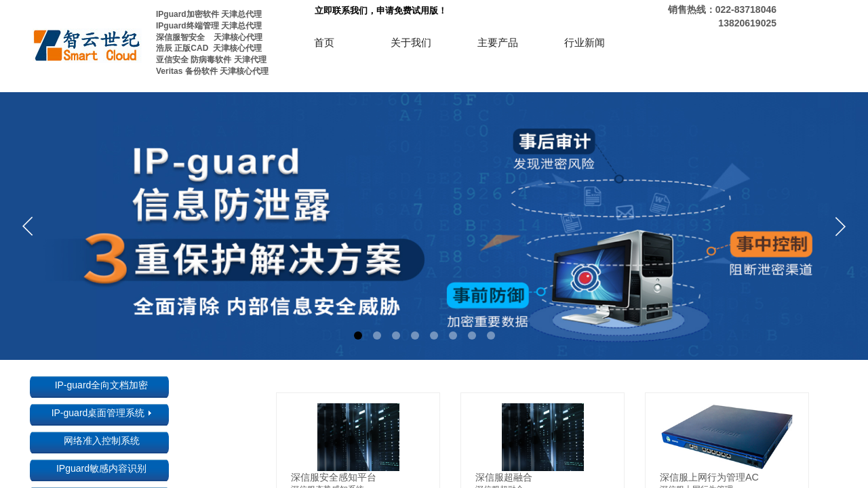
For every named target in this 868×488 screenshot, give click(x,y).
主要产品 (498, 43)
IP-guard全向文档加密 (102, 385)
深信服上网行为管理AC (709, 477)
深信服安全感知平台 (334, 477)
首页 (324, 43)
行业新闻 (585, 43)
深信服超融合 (504, 477)
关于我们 (411, 43)
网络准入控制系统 (102, 441)
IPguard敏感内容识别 (101, 468)
